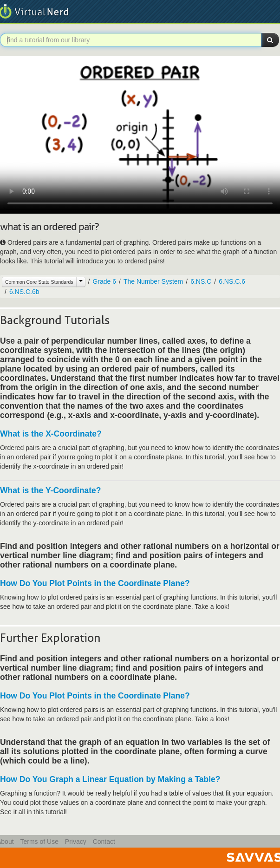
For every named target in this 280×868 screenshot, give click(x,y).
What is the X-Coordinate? (51, 434)
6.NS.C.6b (24, 292)
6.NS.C (201, 281)
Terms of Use (39, 842)
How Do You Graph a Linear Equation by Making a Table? (110, 779)
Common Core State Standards (39, 282)
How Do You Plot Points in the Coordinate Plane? (95, 583)
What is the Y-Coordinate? (50, 490)
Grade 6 (104, 281)
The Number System (153, 281)
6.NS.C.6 (232, 281)
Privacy (76, 842)
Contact (104, 842)
